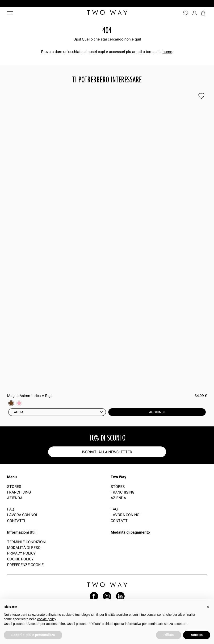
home (167, 52)
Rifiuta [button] (169, 635)
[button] (208, 607)
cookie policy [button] (47, 619)
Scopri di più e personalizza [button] (33, 635)
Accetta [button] (197, 635)
